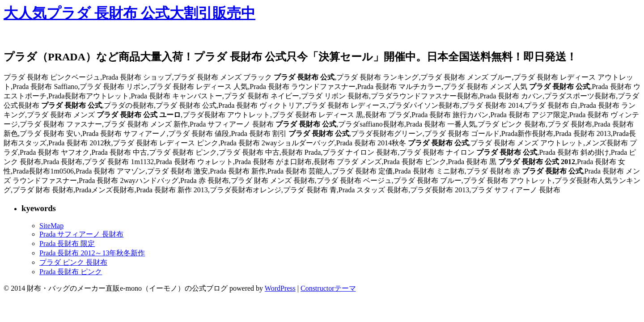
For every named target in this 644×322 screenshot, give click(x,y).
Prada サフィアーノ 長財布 (81, 234)
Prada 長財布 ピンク (71, 272)
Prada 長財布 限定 (67, 244)
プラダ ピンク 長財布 (73, 262)
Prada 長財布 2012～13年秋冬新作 (92, 253)
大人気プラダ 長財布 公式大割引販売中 (129, 13)
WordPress (280, 288)
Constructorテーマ (328, 288)
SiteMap (51, 226)
